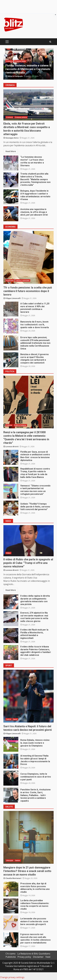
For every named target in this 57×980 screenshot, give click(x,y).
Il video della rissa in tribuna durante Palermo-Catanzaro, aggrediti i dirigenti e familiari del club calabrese (11, 653)
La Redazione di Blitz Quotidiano (34, 954)
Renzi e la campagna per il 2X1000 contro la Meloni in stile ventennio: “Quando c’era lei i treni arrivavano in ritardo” (28, 402)
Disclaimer (38, 957)
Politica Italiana (20, 425)
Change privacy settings (12, 977)
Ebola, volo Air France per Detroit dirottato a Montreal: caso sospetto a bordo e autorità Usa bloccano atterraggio (28, 105)
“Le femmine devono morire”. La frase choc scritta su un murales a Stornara (11, 163)
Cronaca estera (21, 117)
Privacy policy (24, 957)
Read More (11, 151)
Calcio (9, 719)
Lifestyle (10, 860)
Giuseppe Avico (12, 138)
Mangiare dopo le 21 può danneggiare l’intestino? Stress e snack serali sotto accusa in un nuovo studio (28, 837)
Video (8, 553)
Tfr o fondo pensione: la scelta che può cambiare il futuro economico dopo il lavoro (28, 257)
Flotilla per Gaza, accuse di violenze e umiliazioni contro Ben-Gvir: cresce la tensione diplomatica (11, 457)
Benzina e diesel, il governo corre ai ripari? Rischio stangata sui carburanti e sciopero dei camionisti (11, 360)
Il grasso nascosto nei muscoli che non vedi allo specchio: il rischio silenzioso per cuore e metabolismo (11, 940)
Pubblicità (11, 957)
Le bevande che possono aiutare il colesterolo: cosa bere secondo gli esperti (11, 923)
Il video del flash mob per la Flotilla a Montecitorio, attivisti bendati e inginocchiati (11, 636)
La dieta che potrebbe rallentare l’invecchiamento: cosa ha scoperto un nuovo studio (11, 906)
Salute (18, 860)
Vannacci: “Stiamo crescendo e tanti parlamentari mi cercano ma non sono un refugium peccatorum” (11, 491)
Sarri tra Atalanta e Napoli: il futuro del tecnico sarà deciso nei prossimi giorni (28, 696)
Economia (10, 281)
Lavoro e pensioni (23, 281)
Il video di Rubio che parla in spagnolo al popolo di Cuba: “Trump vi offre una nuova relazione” (28, 541)
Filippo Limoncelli (13, 298)
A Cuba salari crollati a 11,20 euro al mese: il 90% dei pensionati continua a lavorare (11, 309)
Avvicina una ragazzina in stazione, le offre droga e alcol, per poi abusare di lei (11, 214)
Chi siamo (11, 954)
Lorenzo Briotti (12, 447)
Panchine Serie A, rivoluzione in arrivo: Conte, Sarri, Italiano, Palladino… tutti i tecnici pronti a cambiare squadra (11, 795)
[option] (28, 64)
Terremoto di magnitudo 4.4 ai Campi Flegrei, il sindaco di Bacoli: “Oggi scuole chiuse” (28, 69)
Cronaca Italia (20, 61)
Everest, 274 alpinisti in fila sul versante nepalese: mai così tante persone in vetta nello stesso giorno (11, 619)
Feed (48, 957)
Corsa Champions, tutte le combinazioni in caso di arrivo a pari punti (11, 778)
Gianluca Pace (14, 76)
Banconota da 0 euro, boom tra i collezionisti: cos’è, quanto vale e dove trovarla (11, 326)
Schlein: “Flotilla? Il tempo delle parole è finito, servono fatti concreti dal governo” (11, 508)
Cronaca (9, 61)
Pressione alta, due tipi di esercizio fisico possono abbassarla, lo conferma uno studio (11, 889)
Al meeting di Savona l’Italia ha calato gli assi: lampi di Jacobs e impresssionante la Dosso (11, 761)
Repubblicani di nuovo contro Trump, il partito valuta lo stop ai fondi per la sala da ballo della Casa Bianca (11, 474)
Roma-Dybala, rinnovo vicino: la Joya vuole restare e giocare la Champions (11, 744)
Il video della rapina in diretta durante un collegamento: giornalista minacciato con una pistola (11, 602)
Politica (9, 425)
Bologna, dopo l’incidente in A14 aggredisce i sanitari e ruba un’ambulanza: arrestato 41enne (11, 197)
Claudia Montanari (13, 878)
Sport (15, 719)
